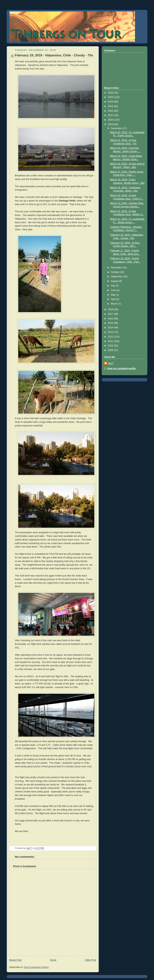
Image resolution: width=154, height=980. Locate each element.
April (114, 299)
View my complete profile (121, 368)
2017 (111, 314)
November (117, 268)
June (114, 290)
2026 (111, 93)
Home (53, 960)
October (115, 272)
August (115, 281)
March (115, 304)
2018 (111, 309)
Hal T (111, 363)
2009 (111, 350)
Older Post (90, 960)
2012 (111, 337)
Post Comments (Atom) (36, 967)
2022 (111, 111)
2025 (111, 97)
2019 (111, 124)
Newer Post (15, 960)
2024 (111, 102)
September (117, 277)
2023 (111, 106)
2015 (111, 323)
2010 (111, 346)
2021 (111, 115)
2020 (111, 120)
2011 (111, 341)
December (117, 128)
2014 (111, 328)
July (113, 286)
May (113, 295)
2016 (111, 319)
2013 (111, 332)
